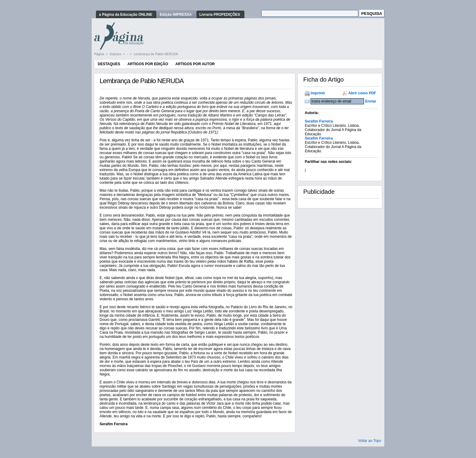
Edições (116, 54)
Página (100, 54)
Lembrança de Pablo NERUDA (156, 54)
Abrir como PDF (362, 93)
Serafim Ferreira (319, 121)
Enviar (371, 101)
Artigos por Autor (195, 64)
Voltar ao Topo (370, 441)
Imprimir (318, 93)
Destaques (109, 64)
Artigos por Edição (148, 64)
